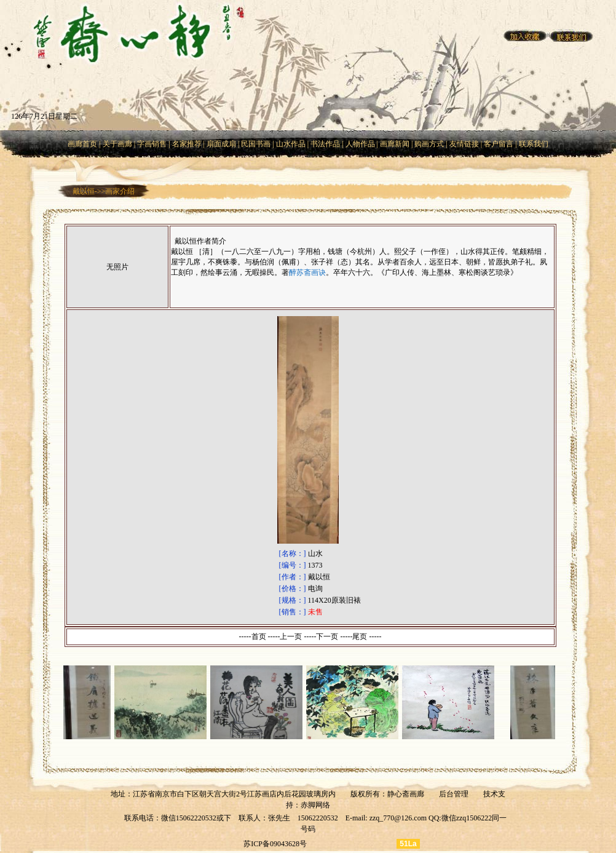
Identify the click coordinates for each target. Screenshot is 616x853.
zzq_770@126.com (398, 818)
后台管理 (454, 794)
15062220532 (318, 818)
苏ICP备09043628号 (275, 844)
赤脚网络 (315, 805)
